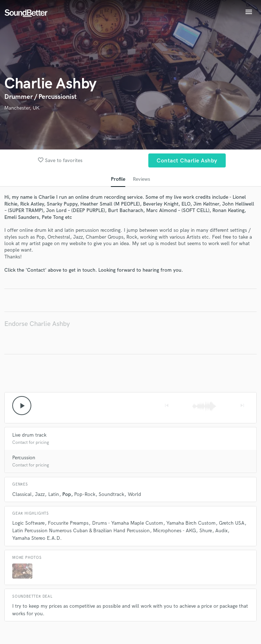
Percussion (24, 458)
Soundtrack (111, 494)
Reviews (141, 179)
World (134, 494)
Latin (54, 494)
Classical (22, 494)
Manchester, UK (22, 108)
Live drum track (29, 435)
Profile (118, 179)
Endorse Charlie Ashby (37, 324)
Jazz (40, 494)
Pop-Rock (85, 494)
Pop (67, 494)
